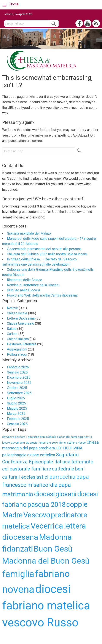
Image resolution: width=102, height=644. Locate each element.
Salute (12, 329)
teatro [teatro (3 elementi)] (88, 437)
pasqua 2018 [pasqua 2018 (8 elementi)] (46, 505)
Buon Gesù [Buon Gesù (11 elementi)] (53, 549)
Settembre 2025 (19, 393)
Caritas (12, 334)
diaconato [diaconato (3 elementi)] (63, 437)
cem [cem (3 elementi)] (22, 443)
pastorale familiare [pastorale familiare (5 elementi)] (30, 469)
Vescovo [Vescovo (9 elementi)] (37, 515)
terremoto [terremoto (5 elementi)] (82, 462)
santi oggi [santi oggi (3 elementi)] (77, 437)
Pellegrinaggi (17, 354)
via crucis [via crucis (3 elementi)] (32, 443)
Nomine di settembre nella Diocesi (33, 285)
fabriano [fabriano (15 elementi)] (52, 574)
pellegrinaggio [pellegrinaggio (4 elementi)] (14, 455)
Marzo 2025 (16, 414)
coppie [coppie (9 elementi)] (77, 504)
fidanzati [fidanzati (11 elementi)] (18, 549)
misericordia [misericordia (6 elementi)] (42, 485)
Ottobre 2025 (17, 388)
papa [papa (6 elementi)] (65, 485)
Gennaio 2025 (17, 424)
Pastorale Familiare (22, 344)
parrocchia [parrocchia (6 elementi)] (62, 477)
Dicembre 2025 (19, 377)
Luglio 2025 (16, 398)
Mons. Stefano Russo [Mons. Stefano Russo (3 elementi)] (72, 443)
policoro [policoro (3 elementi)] (20, 437)
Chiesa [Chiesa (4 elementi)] (93, 442)
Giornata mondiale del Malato (29, 233)
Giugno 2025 (16, 403)
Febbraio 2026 (18, 367)
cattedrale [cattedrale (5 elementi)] (63, 469)
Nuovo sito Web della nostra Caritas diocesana (42, 295)
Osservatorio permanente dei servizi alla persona (44, 249)
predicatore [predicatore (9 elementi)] (69, 515)
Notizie (12, 308)
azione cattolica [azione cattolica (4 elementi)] (41, 455)
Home (14, 4)
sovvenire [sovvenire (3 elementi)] (8, 437)
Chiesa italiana (18, 339)
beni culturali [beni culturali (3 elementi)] (48, 437)
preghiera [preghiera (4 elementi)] (47, 448)
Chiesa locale (17, 313)
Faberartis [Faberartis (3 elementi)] (33, 437)
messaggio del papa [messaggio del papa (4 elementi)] (20, 448)
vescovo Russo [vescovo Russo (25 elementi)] (40, 622)
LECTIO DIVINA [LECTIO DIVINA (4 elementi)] (69, 448)
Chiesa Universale (21, 324)
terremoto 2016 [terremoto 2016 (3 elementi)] (48, 443)
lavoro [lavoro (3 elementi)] (6, 443)
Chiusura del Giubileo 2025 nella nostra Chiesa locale (47, 254)
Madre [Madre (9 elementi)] (12, 515)
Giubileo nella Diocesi (23, 290)
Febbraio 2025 (18, 419)
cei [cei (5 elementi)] (5, 469)
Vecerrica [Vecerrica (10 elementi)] (47, 526)
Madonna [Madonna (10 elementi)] (55, 537)
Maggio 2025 (17, 408)
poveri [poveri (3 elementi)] (15, 443)
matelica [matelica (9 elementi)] (16, 526)
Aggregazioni (17, 349)
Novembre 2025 (19, 383)
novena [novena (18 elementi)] (18, 589)
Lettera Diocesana (21, 318)
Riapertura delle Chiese (25, 280)
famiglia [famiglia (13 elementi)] (18, 574)
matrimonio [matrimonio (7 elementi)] (18, 494)
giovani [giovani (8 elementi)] (66, 494)
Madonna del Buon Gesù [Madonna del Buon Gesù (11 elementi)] (46, 561)
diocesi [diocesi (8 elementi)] (44, 494)
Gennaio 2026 (17, 372)
